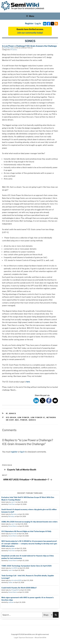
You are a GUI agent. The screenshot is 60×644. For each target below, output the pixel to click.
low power (23, 417)
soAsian (11, 602)
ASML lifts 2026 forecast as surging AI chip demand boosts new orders (29, 522)
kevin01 (14, 534)
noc (17, 420)
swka (13, 548)
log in (22, 452)
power (24, 420)
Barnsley (14, 514)
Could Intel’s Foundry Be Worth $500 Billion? (19, 588)
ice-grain (11, 417)
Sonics (15, 50)
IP (11, 50)
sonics (32, 420)
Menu (30, 16)
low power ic (38, 417)
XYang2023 (15, 590)
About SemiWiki (40, 638)
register (14, 452)
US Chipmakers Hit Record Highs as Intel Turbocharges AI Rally (26, 531)
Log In (38, 24)
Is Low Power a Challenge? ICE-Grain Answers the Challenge (29, 46)
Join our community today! (30, 33)
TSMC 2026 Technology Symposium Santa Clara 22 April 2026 (26, 566)
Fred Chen (12, 504)
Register (29, 24)
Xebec (11, 582)
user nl (13, 502)
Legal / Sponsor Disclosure (24, 638)
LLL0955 (14, 568)
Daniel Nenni (13, 526)
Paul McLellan (9, 48)
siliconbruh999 (16, 580)
